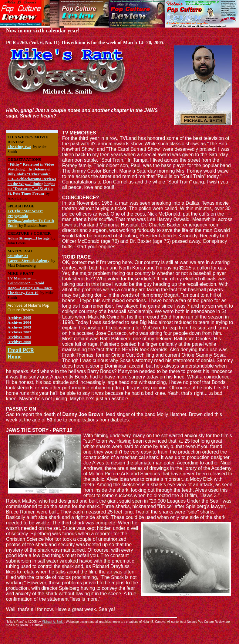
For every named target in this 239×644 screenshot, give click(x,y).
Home (15, 357)
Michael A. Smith (53, 622)
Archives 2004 (19, 322)
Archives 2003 (19, 327)
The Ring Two (19, 147)
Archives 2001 (19, 337)
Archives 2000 (19, 342)
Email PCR (21, 350)
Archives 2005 (19, 317)
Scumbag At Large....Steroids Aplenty (29, 258)
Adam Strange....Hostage (29, 238)
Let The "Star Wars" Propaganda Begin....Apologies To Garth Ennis (31, 218)
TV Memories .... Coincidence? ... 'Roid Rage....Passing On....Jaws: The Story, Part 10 (30, 285)
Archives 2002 (19, 332)
